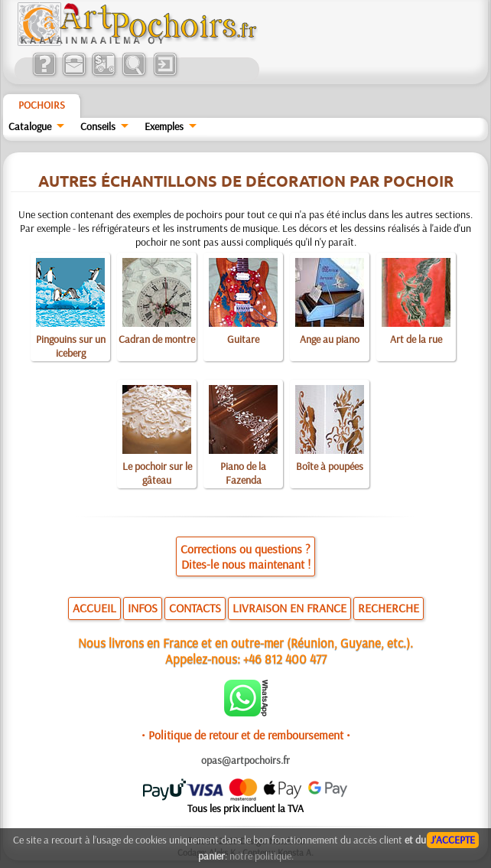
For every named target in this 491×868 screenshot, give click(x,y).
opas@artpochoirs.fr (245, 760)
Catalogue (30, 126)
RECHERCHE (389, 608)
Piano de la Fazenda (243, 473)
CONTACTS (195, 608)
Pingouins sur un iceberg (71, 346)
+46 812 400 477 (285, 659)
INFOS (143, 608)
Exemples (164, 126)
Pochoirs (42, 105)
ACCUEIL (94, 608)
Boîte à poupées (330, 466)
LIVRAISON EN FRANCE (289, 608)
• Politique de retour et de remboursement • (246, 735)
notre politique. (262, 856)
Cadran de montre (157, 339)
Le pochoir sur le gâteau (157, 473)
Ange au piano (330, 339)
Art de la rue (416, 339)
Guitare (243, 339)
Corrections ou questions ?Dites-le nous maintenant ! (245, 556)
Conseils (98, 126)
